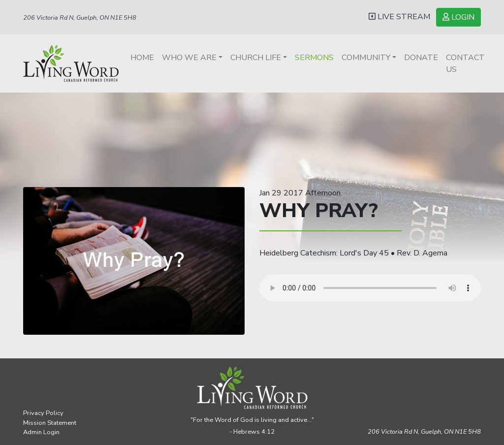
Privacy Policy (43, 413)
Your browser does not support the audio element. (370, 288)
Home (142, 58)
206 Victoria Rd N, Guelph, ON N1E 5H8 (80, 18)
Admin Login (41, 432)
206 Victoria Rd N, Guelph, (424, 432)
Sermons (314, 58)
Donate (421, 58)
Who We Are (189, 58)
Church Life (256, 58)
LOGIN (458, 17)
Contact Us (465, 64)
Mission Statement (50, 423)
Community (366, 58)
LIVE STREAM (399, 17)
